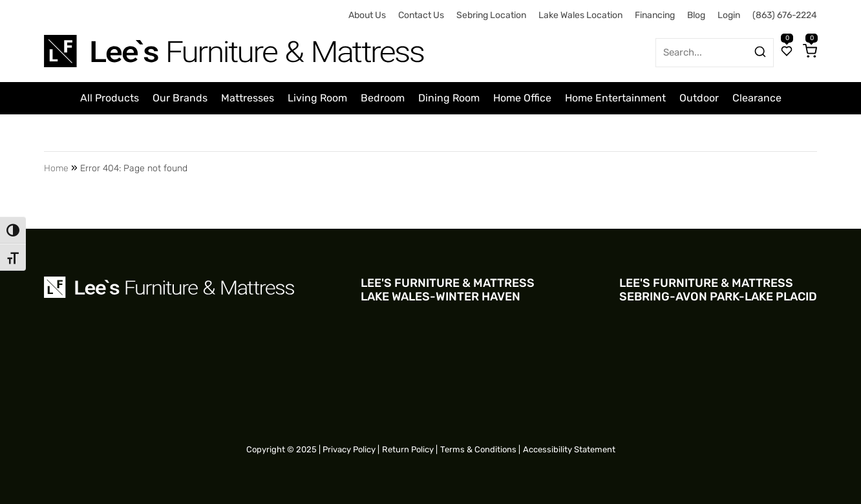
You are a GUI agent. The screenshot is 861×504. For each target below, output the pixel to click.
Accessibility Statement (569, 449)
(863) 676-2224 (785, 15)
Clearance (757, 98)
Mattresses (248, 98)
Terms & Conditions (478, 449)
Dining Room (449, 98)
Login (729, 15)
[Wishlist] (787, 52)
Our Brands (180, 98)
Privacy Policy (349, 449)
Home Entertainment (615, 98)
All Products (110, 98)
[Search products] (760, 52)
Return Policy (408, 449)
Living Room (317, 98)
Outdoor (699, 98)
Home (56, 168)
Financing (655, 15)
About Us (367, 15)
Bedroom (383, 98)
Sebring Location (491, 15)
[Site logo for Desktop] (235, 46)
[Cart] (810, 52)
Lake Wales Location (580, 15)
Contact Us (421, 15)
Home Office (522, 98)
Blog (696, 15)
